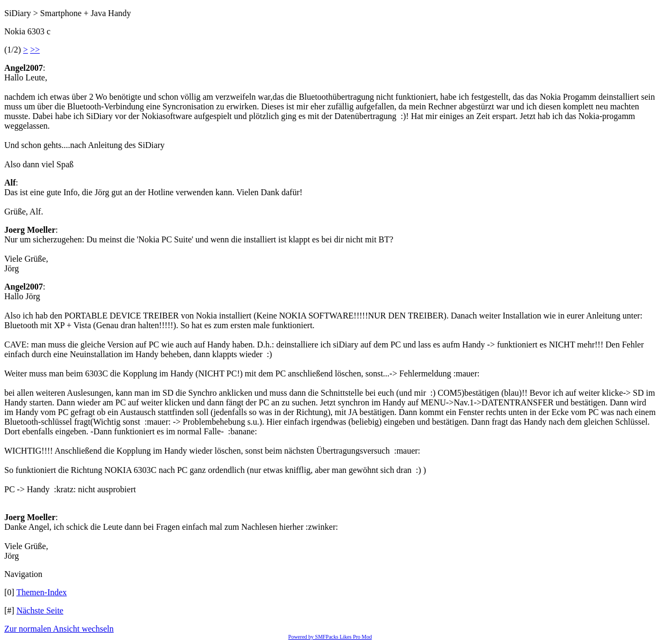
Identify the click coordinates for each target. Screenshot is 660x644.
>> (35, 50)
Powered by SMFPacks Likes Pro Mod (330, 637)
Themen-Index (41, 592)
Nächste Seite (40, 610)
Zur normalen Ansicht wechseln (59, 629)
